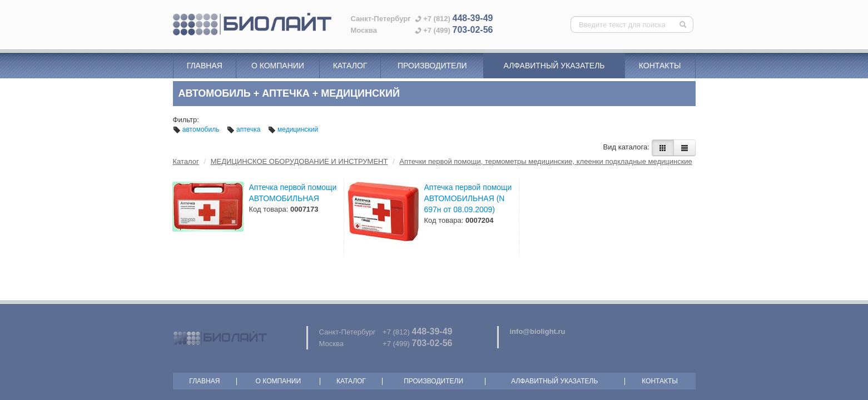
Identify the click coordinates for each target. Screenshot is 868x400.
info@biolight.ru (538, 331)
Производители (432, 66)
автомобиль (197, 129)
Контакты (660, 66)
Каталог (350, 66)
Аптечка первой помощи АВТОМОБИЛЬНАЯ (293, 193)
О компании (278, 66)
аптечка (245, 129)
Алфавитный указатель (554, 66)
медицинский (293, 129)
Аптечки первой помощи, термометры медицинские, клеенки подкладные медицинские (546, 161)
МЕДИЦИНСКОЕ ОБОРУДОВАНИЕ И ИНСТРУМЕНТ (299, 161)
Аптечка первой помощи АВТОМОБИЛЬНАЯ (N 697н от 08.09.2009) (468, 198)
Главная (205, 66)
